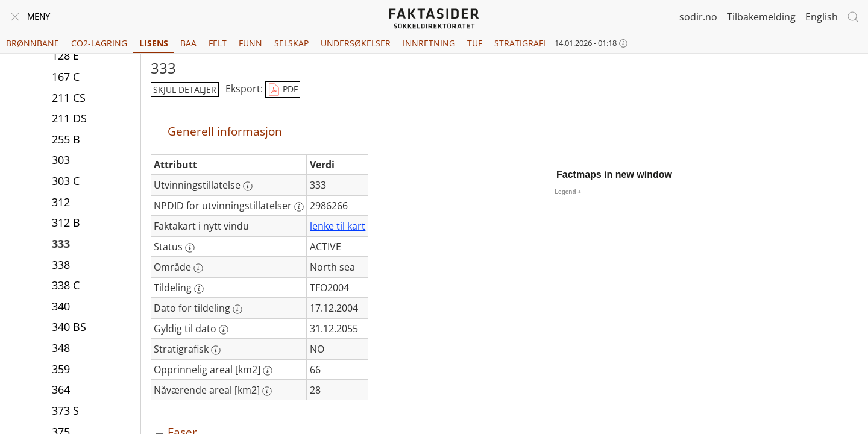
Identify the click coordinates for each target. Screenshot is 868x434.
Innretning (429, 43)
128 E (65, 57)
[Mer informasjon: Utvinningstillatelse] (248, 186)
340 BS (69, 328)
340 (61, 307)
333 (61, 245)
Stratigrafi (520, 43)
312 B (66, 224)
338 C (66, 286)
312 (61, 203)
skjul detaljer (185, 90)
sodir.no (698, 17)
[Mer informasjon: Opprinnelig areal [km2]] (268, 371)
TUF (475, 43)
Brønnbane (33, 43)
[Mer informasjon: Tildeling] (199, 289)
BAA (188, 43)
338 (61, 266)
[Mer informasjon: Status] (190, 248)
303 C (66, 182)
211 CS (69, 99)
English (822, 17)
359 (61, 370)
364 (61, 391)
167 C (66, 78)
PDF (283, 90)
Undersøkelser (356, 43)
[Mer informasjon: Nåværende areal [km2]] (267, 391)
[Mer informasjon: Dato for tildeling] (237, 309)
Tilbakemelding (761, 17)
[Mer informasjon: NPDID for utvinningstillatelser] (299, 207)
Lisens (154, 43)
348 (61, 349)
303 (61, 161)
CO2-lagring (99, 43)
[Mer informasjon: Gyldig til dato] (224, 330)
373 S (65, 412)
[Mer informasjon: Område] (198, 268)
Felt (218, 43)
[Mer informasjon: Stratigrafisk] (216, 350)
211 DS (69, 119)
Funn (250, 43)
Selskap (291, 43)
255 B (66, 140)
